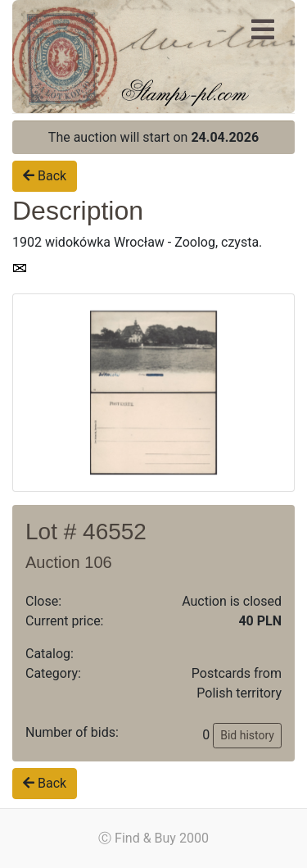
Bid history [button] (247, 735)
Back (45, 176)
